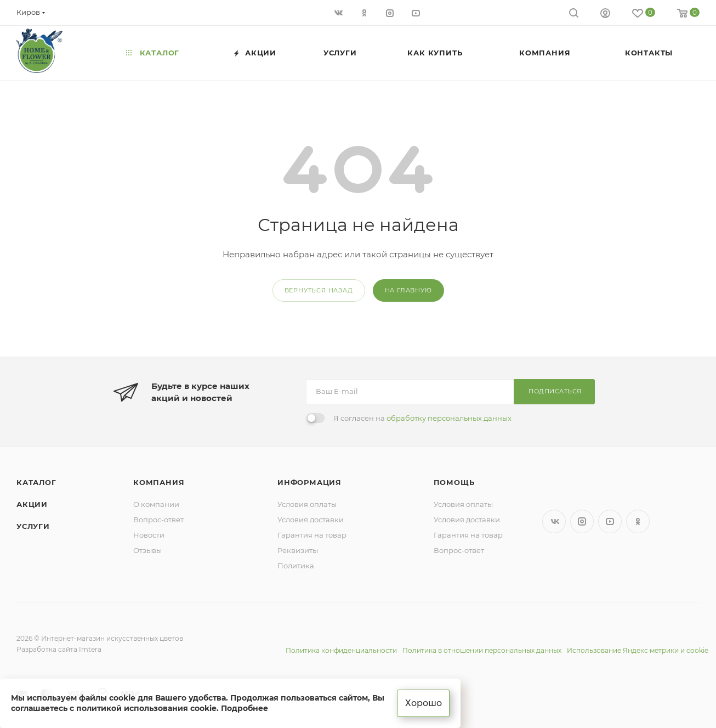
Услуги (33, 526)
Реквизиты (298, 550)
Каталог (36, 482)
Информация (309, 482)
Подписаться (555, 391)
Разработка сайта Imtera (59, 649)
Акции (32, 504)
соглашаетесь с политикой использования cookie (114, 708)
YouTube (610, 521)
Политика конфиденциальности (341, 650)
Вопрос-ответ (158, 520)
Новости (149, 535)
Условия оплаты (307, 504)
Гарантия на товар (312, 535)
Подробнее (245, 708)
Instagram (582, 521)
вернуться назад (319, 290)
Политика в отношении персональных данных (482, 650)
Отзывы (147, 550)
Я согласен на (422, 418)
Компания (159, 482)
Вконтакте (554, 521)
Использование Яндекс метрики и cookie (638, 650)
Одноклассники (638, 521)
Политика (296, 566)
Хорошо (424, 703)
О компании (156, 504)
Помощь (454, 482)
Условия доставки (311, 520)
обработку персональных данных (449, 418)
